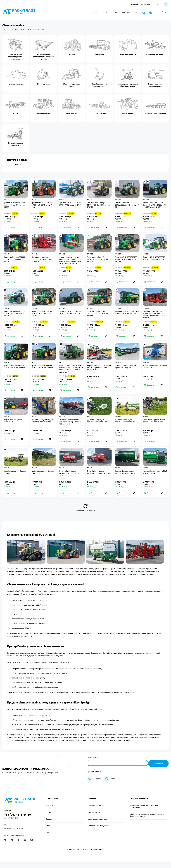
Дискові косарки (16, 84)
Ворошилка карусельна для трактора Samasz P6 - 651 (155, 426)
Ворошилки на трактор (155, 54)
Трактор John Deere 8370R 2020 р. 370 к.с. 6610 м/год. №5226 (99, 316)
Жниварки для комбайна (155, 113)
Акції (111, 12)
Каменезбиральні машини (16, 144)
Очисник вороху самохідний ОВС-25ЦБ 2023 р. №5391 (43, 426)
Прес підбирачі (44, 84)
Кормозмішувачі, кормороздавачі (155, 85)
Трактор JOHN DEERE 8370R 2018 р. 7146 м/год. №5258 (71, 315)
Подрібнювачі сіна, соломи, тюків (100, 85)
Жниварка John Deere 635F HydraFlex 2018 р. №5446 (126, 371)
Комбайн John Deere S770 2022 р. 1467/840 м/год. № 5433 (126, 316)
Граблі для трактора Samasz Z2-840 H (15, 478)
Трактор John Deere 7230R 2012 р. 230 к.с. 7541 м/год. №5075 (99, 261)
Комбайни (99, 54)
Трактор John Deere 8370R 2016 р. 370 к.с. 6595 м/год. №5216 (43, 316)
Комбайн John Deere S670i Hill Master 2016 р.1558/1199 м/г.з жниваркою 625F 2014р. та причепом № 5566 (71, 373)
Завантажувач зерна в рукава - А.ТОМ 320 (153, 371)
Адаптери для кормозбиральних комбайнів (16, 57)
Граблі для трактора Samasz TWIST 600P (43, 478)
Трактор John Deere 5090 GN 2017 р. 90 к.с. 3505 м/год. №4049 (15, 261)
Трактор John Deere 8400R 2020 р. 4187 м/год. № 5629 (43, 371)
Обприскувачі (127, 113)
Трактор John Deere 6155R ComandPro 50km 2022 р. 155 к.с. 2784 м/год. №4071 (155, 206)
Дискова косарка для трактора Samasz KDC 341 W (127, 426)
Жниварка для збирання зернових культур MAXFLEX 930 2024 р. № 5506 (71, 427)
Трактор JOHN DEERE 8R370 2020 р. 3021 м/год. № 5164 (155, 260)
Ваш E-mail (92, 764)
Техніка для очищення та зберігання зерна (127, 85)
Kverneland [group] (17, 165)
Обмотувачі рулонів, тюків (72, 85)
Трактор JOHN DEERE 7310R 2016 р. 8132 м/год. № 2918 (71, 204)
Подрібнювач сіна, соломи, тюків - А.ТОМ (15, 426)
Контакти (132, 12)
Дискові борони (44, 113)
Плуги (16, 113)
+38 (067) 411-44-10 (141, 4)
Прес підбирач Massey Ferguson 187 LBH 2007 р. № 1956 (71, 479)
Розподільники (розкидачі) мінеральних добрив (44, 57)
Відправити (158, 769)
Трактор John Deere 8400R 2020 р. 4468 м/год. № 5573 (15, 371)
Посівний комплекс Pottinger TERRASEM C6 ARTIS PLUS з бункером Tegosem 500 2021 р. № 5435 (155, 317)
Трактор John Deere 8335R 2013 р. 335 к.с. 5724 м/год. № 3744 (126, 206)
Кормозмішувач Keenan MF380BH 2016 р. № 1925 (126, 478)
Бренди (120, 12)
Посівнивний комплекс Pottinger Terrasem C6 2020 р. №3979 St (43, 261)
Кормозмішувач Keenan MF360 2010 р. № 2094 (153, 478)
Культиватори (72, 113)
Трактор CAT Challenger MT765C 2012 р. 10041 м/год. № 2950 (99, 206)
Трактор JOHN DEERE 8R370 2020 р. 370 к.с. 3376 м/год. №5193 (15, 316)
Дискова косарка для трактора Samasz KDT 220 (98, 426)
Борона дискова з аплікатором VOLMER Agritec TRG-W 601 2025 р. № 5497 (99, 372)
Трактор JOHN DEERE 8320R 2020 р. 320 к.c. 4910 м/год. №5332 (15, 206)
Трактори (72, 54)
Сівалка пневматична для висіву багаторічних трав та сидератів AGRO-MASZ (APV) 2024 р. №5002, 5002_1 (71, 262)
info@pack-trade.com (14, 834)
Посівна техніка (99, 113)
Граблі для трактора (127, 54)
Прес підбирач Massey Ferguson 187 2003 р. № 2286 (99, 478)
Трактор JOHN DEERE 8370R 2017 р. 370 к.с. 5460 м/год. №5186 (127, 261)
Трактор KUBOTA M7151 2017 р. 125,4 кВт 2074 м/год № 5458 (43, 206)
